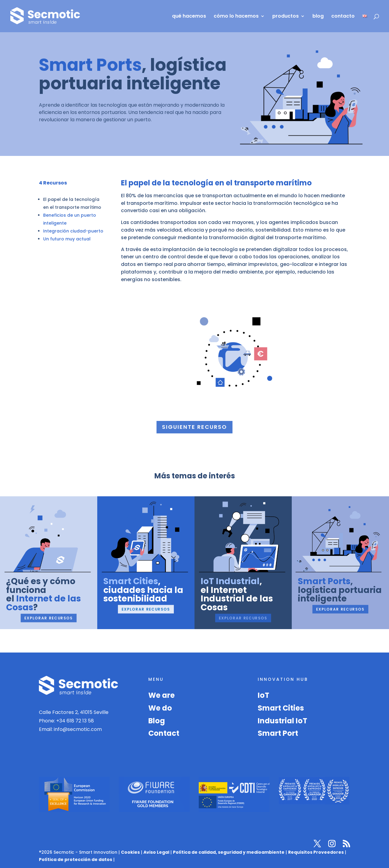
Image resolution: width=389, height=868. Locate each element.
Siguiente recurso (194, 427)
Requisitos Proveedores (316, 852)
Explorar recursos (49, 618)
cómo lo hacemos (236, 17)
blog (318, 17)
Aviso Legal (156, 852)
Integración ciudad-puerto (73, 231)
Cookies (130, 852)
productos (286, 17)
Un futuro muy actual (67, 239)
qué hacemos (189, 17)
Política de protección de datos (76, 859)
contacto (343, 17)
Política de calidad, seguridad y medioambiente (229, 852)
